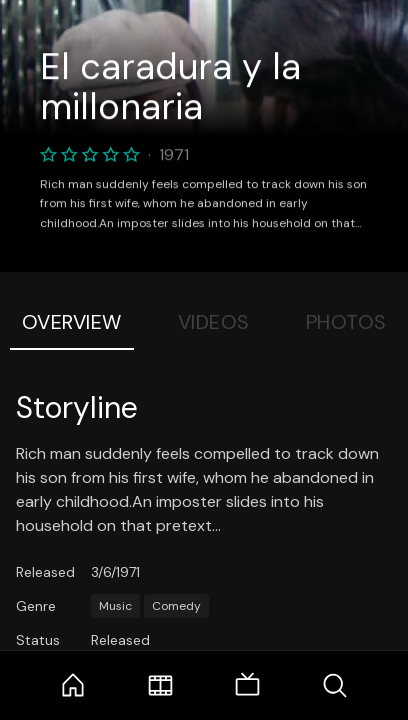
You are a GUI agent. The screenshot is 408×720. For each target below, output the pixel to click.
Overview (72, 322)
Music (115, 606)
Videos (214, 322)
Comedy (176, 606)
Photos (346, 322)
